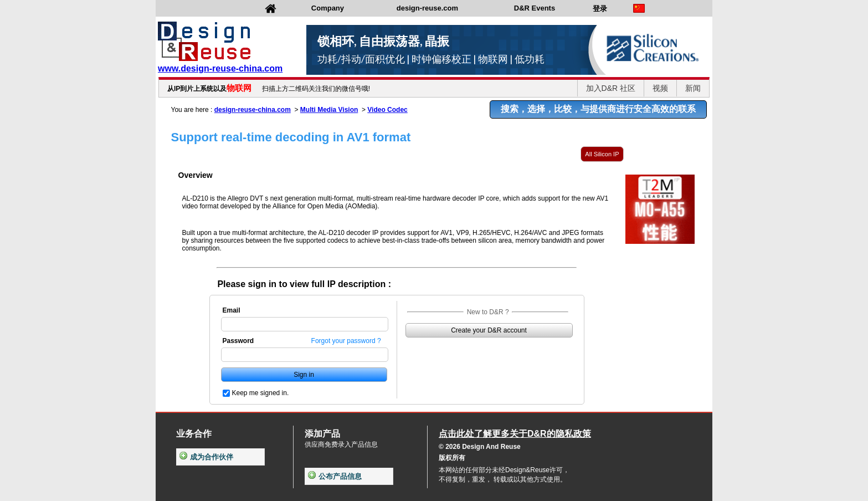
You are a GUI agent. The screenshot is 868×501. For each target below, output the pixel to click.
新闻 (693, 88)
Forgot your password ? (346, 341)
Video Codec (387, 110)
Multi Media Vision (329, 110)
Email (232, 310)
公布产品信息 (335, 476)
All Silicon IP (602, 154)
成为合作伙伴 (206, 457)
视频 (660, 88)
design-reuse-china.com (253, 110)
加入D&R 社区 (611, 88)
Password (238, 341)
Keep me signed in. (261, 393)
